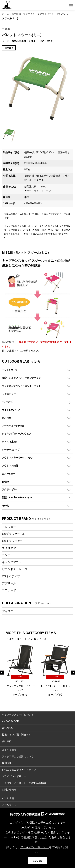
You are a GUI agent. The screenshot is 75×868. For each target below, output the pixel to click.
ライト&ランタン (11, 410)
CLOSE (38, 861)
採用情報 (7, 763)
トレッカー (9, 527)
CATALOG (8, 728)
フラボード (9, 590)
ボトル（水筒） (10, 442)
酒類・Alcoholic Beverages (17, 497)
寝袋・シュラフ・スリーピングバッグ (21, 378)
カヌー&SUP (8, 474)
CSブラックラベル (14, 534)
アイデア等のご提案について (18, 757)
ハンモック (8, 402)
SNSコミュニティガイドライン (19, 770)
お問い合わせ (9, 790)
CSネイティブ (11, 576)
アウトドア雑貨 (10, 466)
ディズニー (9, 611)
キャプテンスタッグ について (18, 715)
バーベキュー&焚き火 (13, 426)
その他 (5, 506)
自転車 (5, 482)
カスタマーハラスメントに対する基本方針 (25, 783)
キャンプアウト (12, 562)
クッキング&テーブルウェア (16, 434)
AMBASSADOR (10, 721)
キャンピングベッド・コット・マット (21, 386)
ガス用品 (7, 418)
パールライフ (9, 805)
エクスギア (9, 548)
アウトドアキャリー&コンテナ (18, 458)
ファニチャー (9, 394)
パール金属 (8, 798)
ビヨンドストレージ (15, 569)
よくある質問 (9, 750)
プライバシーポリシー (14, 776)
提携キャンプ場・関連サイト (18, 735)
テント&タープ (10, 370)
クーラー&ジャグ (11, 450)
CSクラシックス (12, 541)
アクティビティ (10, 489)
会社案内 (7, 741)
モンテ (6, 555)
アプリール (9, 583)
